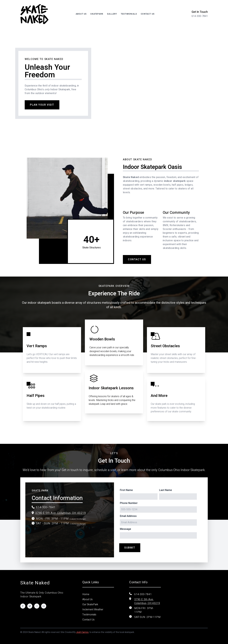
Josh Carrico (82, 632)
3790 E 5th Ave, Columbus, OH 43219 (61, 513)
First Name (126, 490)
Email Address (128, 516)
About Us (81, 14)
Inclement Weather (93, 610)
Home (86, 594)
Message (125, 529)
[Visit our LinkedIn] (44, 606)
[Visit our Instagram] (37, 606)
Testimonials (129, 14)
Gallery (112, 14)
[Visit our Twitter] (30, 606)
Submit (130, 548)
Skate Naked (35, 583)
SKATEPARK (97, 14)
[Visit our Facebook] (23, 606)
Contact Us (148, 14)
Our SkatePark (90, 604)
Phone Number (129, 503)
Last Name (166, 490)
